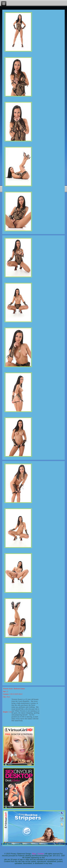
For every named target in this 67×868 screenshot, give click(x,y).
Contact (41, 854)
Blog (34, 854)
